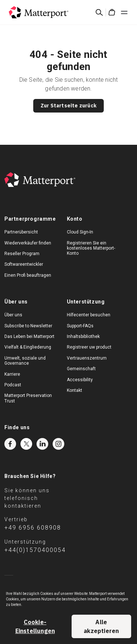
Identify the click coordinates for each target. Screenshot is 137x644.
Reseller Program (22, 254)
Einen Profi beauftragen (28, 275)
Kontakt (75, 390)
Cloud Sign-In (80, 232)
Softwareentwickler (24, 264)
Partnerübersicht (21, 232)
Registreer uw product (89, 347)
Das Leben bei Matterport (29, 336)
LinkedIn (42, 444)
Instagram (58, 444)
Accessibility (80, 380)
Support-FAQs (80, 326)
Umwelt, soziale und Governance (25, 361)
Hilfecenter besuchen (89, 315)
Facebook (10, 444)
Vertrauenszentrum (87, 358)
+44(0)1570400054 (35, 550)
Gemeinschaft (81, 369)
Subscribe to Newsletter (28, 326)
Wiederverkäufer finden (28, 243)
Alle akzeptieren (101, 626)
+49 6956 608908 (33, 528)
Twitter (26, 444)
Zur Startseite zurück (68, 106)
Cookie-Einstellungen (35, 626)
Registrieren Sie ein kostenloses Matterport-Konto (91, 248)
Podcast (13, 385)
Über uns (13, 315)
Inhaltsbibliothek (83, 336)
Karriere (12, 374)
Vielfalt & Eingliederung (28, 347)
